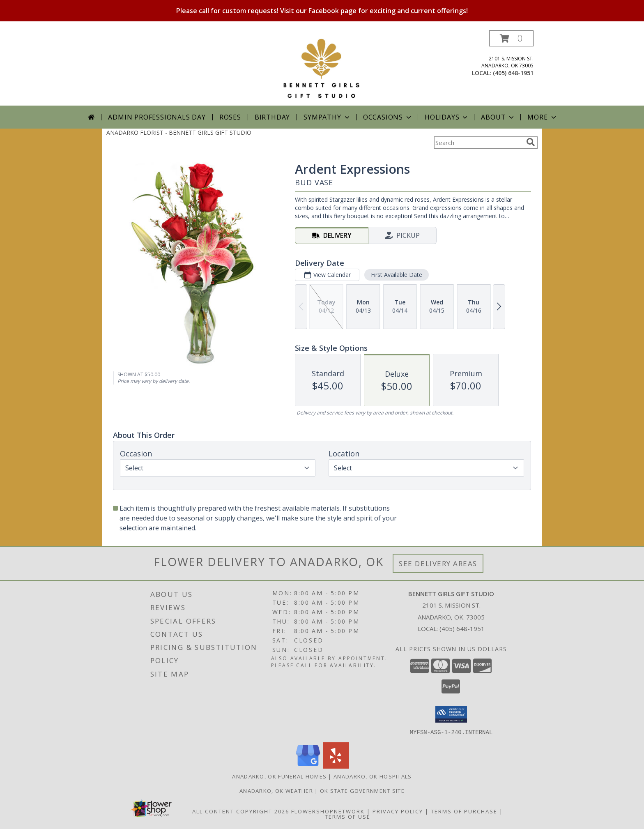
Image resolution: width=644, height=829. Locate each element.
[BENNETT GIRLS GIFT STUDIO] (322, 68)
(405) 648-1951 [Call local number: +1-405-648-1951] (513, 73)
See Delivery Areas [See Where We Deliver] (438, 563)
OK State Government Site (362, 790)
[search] (531, 142)
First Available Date (397, 275)
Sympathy (327, 117)
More (542, 117)
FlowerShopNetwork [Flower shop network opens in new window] (328, 811)
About (498, 117)
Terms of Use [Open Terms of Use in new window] (348, 816)
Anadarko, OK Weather (276, 790)
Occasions (388, 117)
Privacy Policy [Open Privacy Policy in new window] (398, 811)
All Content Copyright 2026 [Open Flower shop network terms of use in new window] (241, 811)
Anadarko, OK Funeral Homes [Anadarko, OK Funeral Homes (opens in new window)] (279, 776)
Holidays (447, 117)
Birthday (272, 117)
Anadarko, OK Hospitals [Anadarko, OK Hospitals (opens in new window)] (373, 776)
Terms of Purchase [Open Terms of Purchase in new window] (464, 811)
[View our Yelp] (336, 766)
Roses (230, 117)
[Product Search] (478, 143)
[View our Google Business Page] (308, 766)
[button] (511, 38)
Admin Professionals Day (157, 117)
